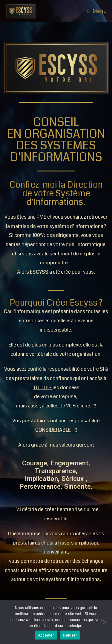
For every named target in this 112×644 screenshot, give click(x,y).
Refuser (70, 635)
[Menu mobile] (97, 11)
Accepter (46, 635)
